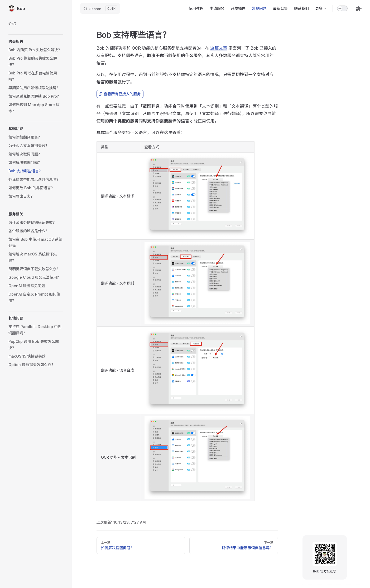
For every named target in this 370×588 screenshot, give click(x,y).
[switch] (342, 8)
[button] (36, 41)
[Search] (100, 8)
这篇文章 (219, 48)
